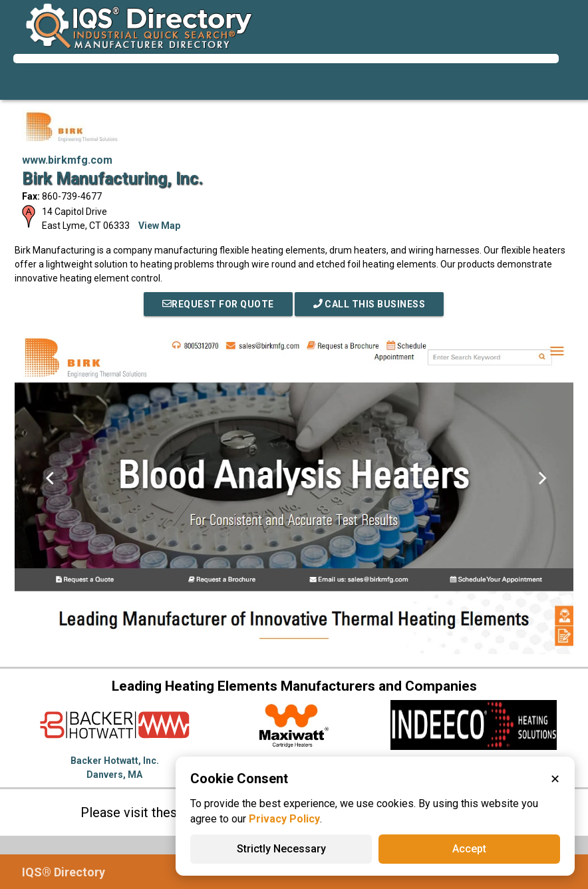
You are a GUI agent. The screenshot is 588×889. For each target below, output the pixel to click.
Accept (469, 849)
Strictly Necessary (281, 849)
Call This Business (369, 304)
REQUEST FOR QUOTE (218, 304)
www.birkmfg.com (67, 160)
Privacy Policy (284, 819)
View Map (159, 226)
